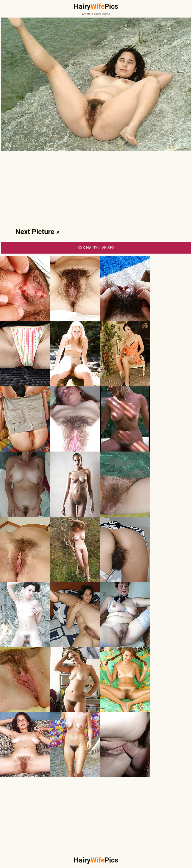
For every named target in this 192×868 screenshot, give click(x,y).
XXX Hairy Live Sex (96, 248)
